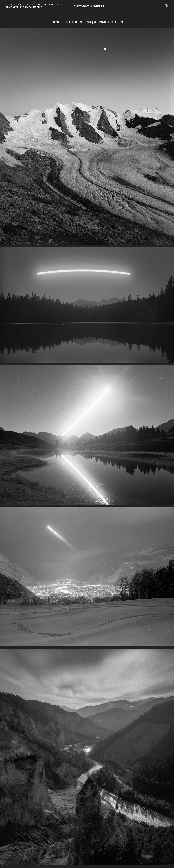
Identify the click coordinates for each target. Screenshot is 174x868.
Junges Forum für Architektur (24, 7)
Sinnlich (48, 5)
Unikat (60, 5)
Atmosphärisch (14, 5)
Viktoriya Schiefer (89, 6)
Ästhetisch (33, 5)
